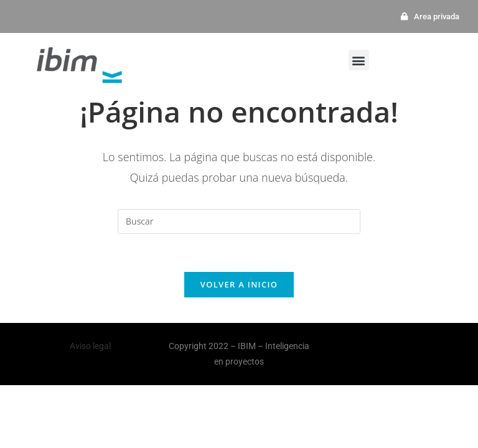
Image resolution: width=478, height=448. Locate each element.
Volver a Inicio (239, 284)
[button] (359, 60)
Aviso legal (90, 346)
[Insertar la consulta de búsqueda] (239, 222)
